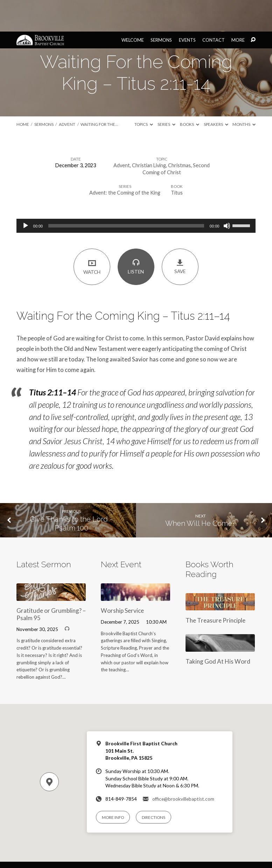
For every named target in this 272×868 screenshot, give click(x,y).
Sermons (161, 9)
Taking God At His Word (218, 630)
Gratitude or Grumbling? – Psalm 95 (51, 583)
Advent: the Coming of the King (125, 161)
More (238, 9)
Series (166, 93)
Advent (67, 93)
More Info (113, 786)
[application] (136, 194)
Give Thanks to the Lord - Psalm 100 (71, 492)
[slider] (126, 194)
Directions (154, 786)
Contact (214, 9)
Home (23, 93)
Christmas (179, 134)
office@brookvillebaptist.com (183, 767)
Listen (136, 235)
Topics (144, 93)
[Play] (26, 194)
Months (244, 93)
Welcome (133, 9)
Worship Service (122, 579)
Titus (177, 161)
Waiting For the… (99, 93)
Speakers (216, 93)
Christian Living (149, 134)
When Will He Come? (200, 492)
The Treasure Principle (215, 589)
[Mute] (227, 194)
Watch (92, 235)
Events (187, 9)
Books (190, 93)
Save (180, 235)
